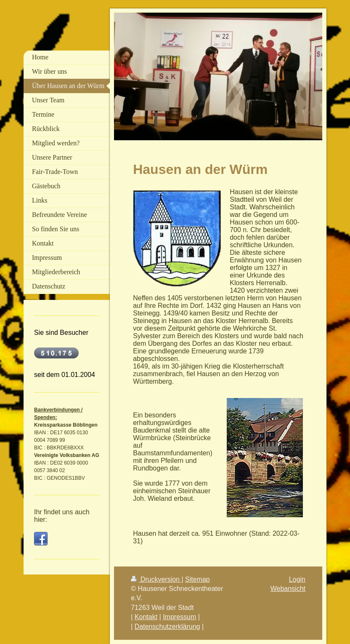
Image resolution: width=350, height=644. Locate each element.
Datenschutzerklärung (167, 627)
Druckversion (156, 579)
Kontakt (146, 617)
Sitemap (198, 579)
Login (297, 579)
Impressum (179, 617)
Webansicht (288, 589)
